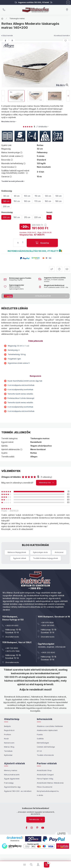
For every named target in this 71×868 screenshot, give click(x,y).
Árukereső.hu (15, 841)
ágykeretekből (58, 699)
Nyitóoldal (8, 755)
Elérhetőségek (43, 743)
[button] (60, 251)
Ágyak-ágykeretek (12, 779)
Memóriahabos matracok (55, 697)
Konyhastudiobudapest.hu (48, 791)
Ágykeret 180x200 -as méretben (18, 791)
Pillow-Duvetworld (45, 787)
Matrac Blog (9, 747)
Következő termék (61, 36)
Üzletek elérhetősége (46, 747)
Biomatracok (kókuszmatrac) (17, 697)
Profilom (8, 734)
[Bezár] (68, 2)
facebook (26, 828)
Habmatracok (37, 697)
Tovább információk (45, 755)
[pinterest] (12, 41)
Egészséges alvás (40, 552)
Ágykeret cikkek (20, 558)
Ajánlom (67, 269)
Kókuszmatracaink (12, 775)
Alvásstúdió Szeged (45, 775)
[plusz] (23, 242)
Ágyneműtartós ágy (12, 787)
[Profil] (38, 865)
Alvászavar (59, 552)
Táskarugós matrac (17, 18)
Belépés (7, 726)
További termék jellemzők (12, 181)
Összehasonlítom (52, 269)
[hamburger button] (25, 865)
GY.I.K (39, 751)
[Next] (68, 96)
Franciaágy (9, 783)
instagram (32, 828)
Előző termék (8, 36)
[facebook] (5, 41)
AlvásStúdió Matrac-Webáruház (50, 783)
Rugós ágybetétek (14, 699)
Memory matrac (11, 770)
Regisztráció (9, 730)
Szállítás (40, 739)
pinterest (37, 828)
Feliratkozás (34, 819)
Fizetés (40, 734)
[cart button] (47, 865)
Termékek (8, 751)
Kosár (6, 739)
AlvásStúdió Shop (44, 770)
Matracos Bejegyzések (17, 552)
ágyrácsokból (10, 702)
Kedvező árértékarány (37, 705)
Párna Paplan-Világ (45, 779)
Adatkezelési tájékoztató (47, 730)
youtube (43, 828)
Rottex (40, 145)
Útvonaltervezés (12, 637)
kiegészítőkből (40, 702)
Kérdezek (59, 269)
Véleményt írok (45, 483)
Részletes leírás (8, 122)
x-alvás (40, 795)
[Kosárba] (42, 243)
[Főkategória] (2, 19)
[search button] (31, 865)
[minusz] (23, 244)
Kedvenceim (9, 743)
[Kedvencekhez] (66, 41)
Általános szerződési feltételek (50, 726)
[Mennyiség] (18, 243)
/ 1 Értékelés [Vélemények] (42, 127)
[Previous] (3, 96)
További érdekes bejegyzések (46, 558)
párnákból (21, 702)
